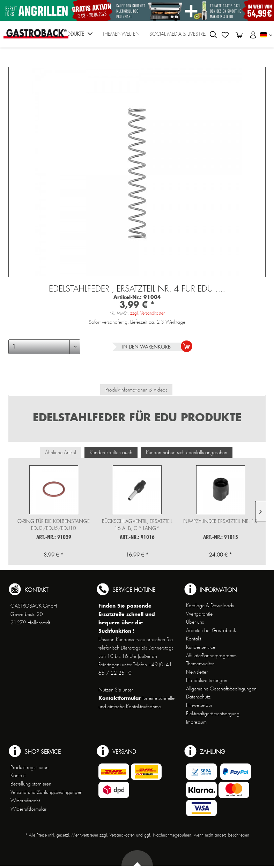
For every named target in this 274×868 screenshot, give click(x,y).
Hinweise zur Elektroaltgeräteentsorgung (213, 709)
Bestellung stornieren (31, 784)
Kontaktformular (120, 698)
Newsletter (197, 672)
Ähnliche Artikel (61, 452)
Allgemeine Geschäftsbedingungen (221, 689)
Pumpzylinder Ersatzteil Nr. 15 (220, 521)
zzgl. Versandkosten (148, 313)
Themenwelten (200, 663)
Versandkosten (122, 835)
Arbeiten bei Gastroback (211, 630)
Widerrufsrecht (25, 801)
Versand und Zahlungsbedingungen (46, 792)
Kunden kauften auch (111, 452)
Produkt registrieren (29, 767)
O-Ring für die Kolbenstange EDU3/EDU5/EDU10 (54, 525)
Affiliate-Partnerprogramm (211, 655)
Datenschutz (198, 697)
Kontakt (194, 639)
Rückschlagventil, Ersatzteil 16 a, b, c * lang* (137, 525)
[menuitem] (77, 36)
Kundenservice (201, 647)
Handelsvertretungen (207, 680)
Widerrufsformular (28, 809)
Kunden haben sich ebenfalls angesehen (187, 452)
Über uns (195, 622)
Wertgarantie (199, 614)
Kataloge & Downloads (210, 605)
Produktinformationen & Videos (136, 390)
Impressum (196, 722)
